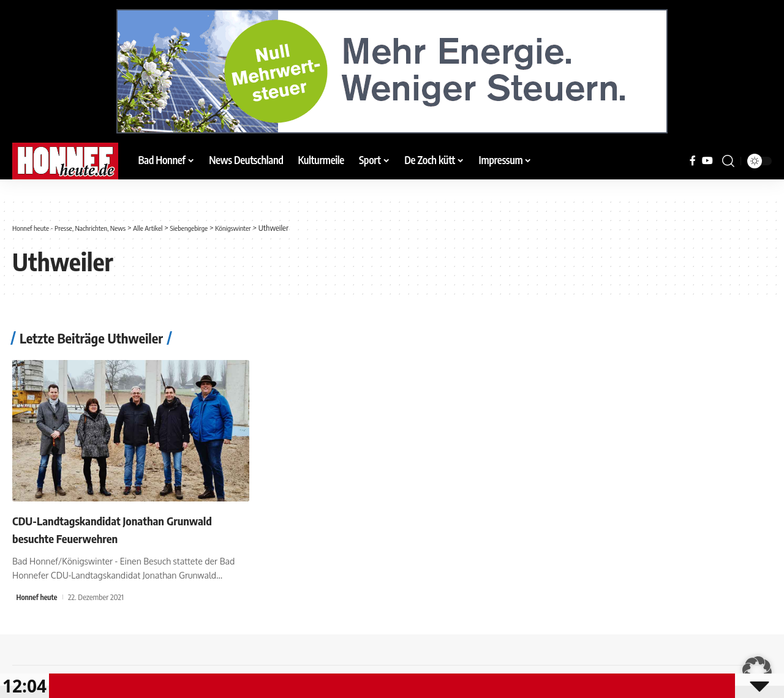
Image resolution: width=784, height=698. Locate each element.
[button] (728, 161)
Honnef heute (38, 597)
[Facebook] (693, 161)
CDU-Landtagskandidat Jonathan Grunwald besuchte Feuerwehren (104, 529)
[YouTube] (707, 161)
